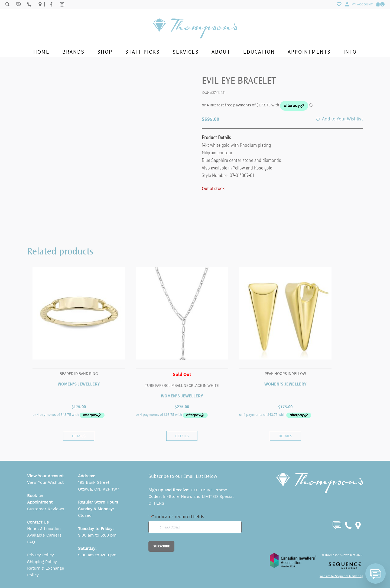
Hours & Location (44, 529)
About (221, 52)
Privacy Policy (40, 555)
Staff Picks (142, 52)
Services (186, 52)
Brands (73, 52)
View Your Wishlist (45, 482)
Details (79, 436)
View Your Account (45, 476)
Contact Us (38, 522)
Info (350, 52)
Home (41, 52)
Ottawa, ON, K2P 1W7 (99, 489)
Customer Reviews (46, 509)
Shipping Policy (42, 562)
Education (259, 52)
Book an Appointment (40, 499)
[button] (339, 119)
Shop (105, 52)
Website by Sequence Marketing (341, 576)
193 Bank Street (94, 482)
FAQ (31, 542)
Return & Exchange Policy (46, 571)
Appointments (309, 52)
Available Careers (44, 535)
